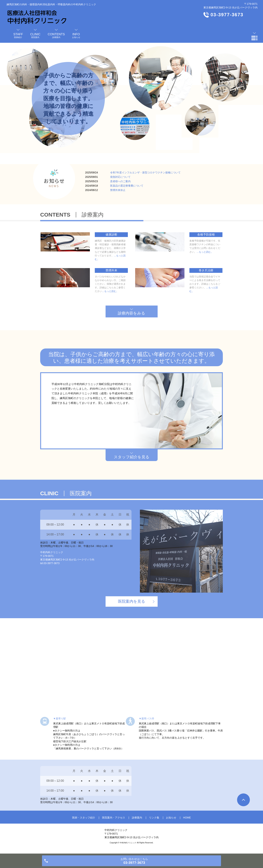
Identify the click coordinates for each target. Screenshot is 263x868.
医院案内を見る (132, 601)
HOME (187, 818)
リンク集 (154, 818)
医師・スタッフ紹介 (84, 818)
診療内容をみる (131, 313)
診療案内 (137, 818)
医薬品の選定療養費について (127, 186)
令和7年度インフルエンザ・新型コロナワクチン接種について (145, 173)
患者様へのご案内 (120, 181)
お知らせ (171, 818)
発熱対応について (120, 177)
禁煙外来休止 (118, 190)
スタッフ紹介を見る (132, 457)
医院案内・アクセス (114, 818)
